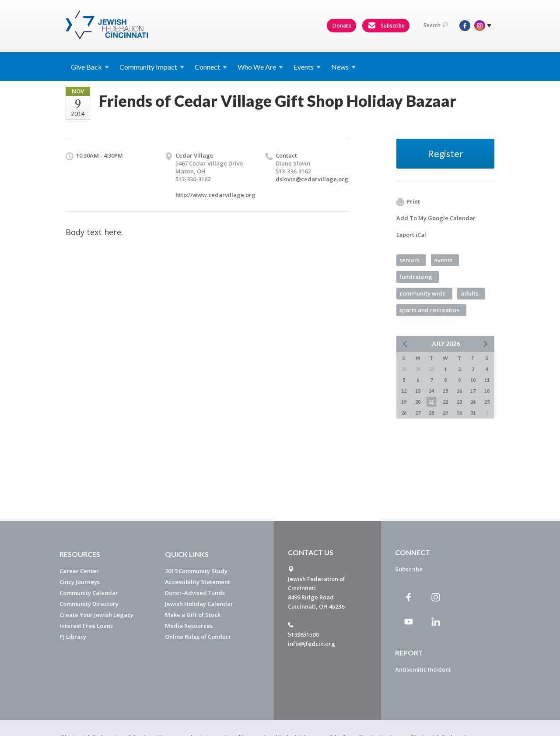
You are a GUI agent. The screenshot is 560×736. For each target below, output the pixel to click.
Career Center (79, 571)
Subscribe (386, 26)
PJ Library (73, 637)
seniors (409, 260)
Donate (342, 26)
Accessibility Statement (198, 582)
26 (404, 413)
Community (152, 67)
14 (431, 391)
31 (473, 413)
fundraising (416, 277)
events (443, 260)
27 (418, 413)
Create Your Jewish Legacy (96, 615)
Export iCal (411, 235)
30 (459, 413)
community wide (423, 293)
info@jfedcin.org (311, 644)
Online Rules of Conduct (198, 637)
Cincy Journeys (80, 582)
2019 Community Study (196, 571)
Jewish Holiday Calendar (199, 604)
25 (487, 402)
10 (473, 380)
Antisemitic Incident (423, 669)
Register (446, 153)
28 (431, 413)
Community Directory (89, 604)
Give (90, 67)
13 (418, 391)
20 (418, 402)
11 (487, 380)
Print (408, 202)
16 (459, 391)
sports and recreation (430, 310)
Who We (260, 67)
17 (473, 391)
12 (404, 391)
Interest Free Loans (86, 626)
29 (445, 413)
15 (445, 391)
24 (473, 402)
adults (469, 293)
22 (445, 402)
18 (487, 391)
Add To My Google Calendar (436, 218)
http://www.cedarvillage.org (215, 195)
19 (404, 402)
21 (431, 402)
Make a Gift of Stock (193, 615)
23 (459, 402)
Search (436, 25)
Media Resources (189, 626)
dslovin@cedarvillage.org (312, 179)
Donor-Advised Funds (195, 593)
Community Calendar (89, 593)
